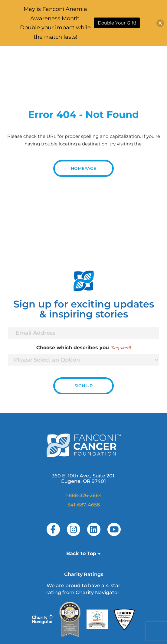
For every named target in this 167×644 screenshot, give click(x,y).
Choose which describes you (83, 348)
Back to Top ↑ (83, 553)
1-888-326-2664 (83, 495)
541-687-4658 (84, 505)
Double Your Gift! (117, 23)
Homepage (83, 168)
